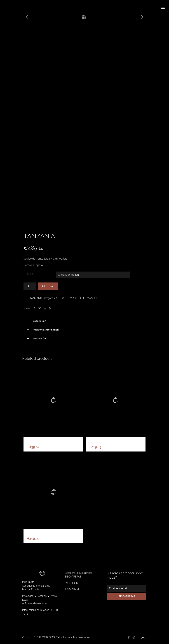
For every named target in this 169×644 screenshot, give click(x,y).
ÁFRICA (60, 297)
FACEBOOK (71, 582)
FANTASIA (35, 533)
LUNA (94, 441)
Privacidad (28, 595)
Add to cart (48, 285)
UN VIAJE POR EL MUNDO (81, 297)
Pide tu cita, (29, 581)
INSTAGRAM (72, 588)
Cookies (42, 595)
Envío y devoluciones (36, 602)
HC (30, 441)
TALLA (29, 273)
